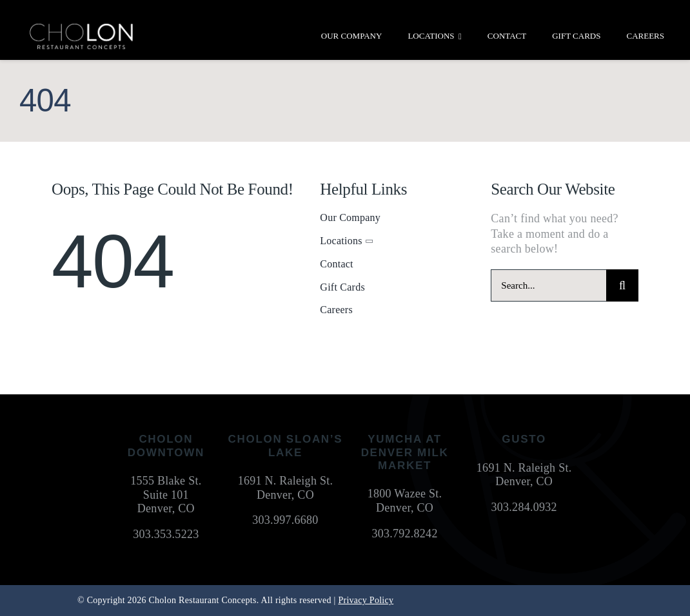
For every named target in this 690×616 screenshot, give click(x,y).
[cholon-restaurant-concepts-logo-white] (81, 28)
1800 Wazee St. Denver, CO (405, 501)
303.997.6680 (285, 520)
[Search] (622, 285)
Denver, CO (166, 508)
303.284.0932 (524, 507)
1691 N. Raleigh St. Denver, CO (286, 488)
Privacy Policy (366, 600)
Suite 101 (166, 495)
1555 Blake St (164, 481)
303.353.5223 (166, 534)
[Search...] (548, 285)
